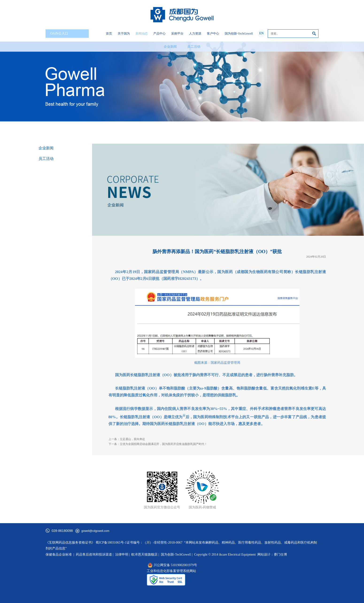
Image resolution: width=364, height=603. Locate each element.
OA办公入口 (68, 34)
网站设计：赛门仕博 (272, 555)
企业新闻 (170, 47)
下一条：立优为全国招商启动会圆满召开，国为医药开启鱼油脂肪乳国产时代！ (158, 444)
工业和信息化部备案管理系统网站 (171, 571)
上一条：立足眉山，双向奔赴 (127, 439)
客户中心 (213, 33)
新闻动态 (142, 33)
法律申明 (122, 555)
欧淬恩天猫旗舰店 (144, 555)
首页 (109, 33)
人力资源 (195, 33)
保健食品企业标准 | (60, 555)
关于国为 (124, 33)
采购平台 (177, 33)
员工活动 (194, 47)
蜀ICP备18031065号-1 (111, 543)
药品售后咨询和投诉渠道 (94, 555)
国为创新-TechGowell (239, 33)
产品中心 (159, 33)
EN (261, 33)
